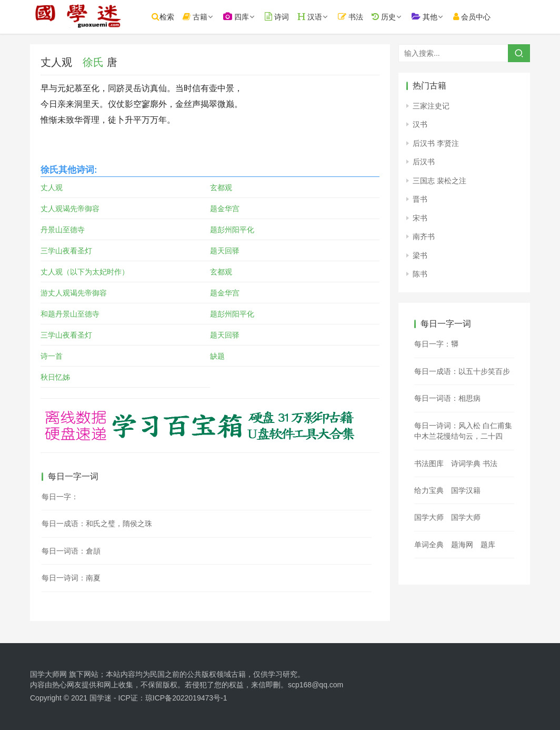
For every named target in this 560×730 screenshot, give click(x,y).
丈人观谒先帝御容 (70, 209)
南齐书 (424, 236)
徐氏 (93, 62)
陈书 (420, 274)
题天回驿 (225, 251)
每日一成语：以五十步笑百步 (462, 371)
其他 (434, 17)
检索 (172, 17)
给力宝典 (429, 490)
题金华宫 (225, 209)
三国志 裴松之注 (439, 181)
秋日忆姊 (55, 377)
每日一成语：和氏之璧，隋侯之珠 (97, 524)
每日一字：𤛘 (436, 344)
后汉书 (424, 162)
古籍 (204, 17)
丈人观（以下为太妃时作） (85, 272)
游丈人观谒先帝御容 (74, 293)
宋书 (420, 218)
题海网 (462, 545)
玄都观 (221, 188)
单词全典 (429, 545)
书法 (361, 17)
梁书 (420, 255)
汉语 (319, 17)
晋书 (420, 199)
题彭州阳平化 (232, 230)
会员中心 (481, 17)
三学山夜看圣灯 (66, 251)
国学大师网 (48, 674)
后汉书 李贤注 (436, 143)
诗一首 (52, 356)
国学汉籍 (466, 490)
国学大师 (429, 517)
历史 (393, 17)
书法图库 (429, 463)
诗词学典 (466, 463)
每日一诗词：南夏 (71, 578)
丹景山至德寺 (63, 230)
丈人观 (52, 188)
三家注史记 (431, 106)
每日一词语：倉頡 (71, 551)
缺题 (217, 356)
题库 (488, 545)
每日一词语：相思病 (447, 398)
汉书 (420, 124)
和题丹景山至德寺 (70, 314)
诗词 (286, 17)
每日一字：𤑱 (60, 497)
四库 (246, 17)
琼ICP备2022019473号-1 (186, 698)
